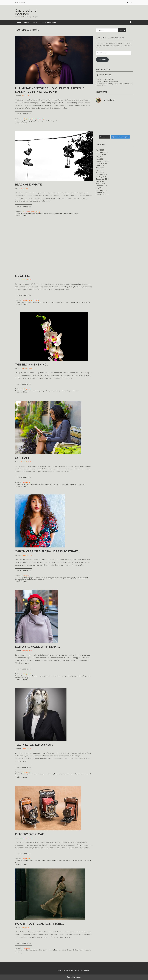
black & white (26, 212)
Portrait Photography (48, 23)
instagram (45, 302)
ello (42, 578)
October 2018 (101, 186)
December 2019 (102, 179)
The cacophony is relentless (107, 81)
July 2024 (100, 157)
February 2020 (102, 175)
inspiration (38, 302)
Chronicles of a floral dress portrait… (47, 551)
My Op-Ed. (22, 276)
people (66, 302)
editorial (23, 302)
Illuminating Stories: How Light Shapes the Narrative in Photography (50, 90)
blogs (22, 391)
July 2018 (99, 188)
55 (97, 77)
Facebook (30, 302)
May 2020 (100, 170)
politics (81, 302)
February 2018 (101, 190)
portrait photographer (51, 121)
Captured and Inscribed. (26, 12)
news (56, 302)
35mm (23, 676)
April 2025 (100, 150)
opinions (36, 300)
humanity (41, 119)
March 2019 (100, 183)
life (32, 300)
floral (45, 578)
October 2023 (101, 163)
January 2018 (101, 192)
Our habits (24, 458)
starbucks (18, 678)
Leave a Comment (21, 123)
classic (37, 214)
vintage (17, 776)
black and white (28, 214)
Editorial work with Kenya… (38, 647)
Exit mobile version (74, 977)
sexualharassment (31, 580)
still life (76, 391)
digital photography (27, 121)
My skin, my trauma (103, 75)
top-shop (25, 678)
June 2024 (100, 159)
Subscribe (102, 59)
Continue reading (24, 114)
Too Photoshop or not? (34, 745)
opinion (61, 302)
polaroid (79, 578)
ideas (32, 391)
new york (49, 484)
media (51, 302)
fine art (27, 391)
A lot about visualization (105, 79)
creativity (34, 119)
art (21, 214)
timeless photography (71, 214)
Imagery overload (30, 834)
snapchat (41, 580)
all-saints (28, 676)
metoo (57, 578)
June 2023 (100, 166)
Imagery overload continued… (39, 924)
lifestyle (43, 484)
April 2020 (100, 172)
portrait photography (56, 214)
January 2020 (101, 177)
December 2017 (102, 194)
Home (19, 23)
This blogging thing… (32, 365)
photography (26, 119)
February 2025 (102, 152)
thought (87, 302)
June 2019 (100, 181)
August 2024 (101, 154)
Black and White (28, 185)
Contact (35, 23)
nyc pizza (56, 484)
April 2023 (100, 168)
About (26, 23)
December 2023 (102, 161)
